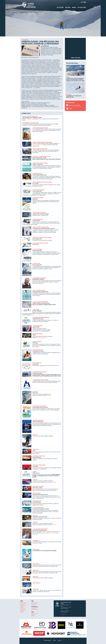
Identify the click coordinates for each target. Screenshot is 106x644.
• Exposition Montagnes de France (38, 420)
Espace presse (34, 608)
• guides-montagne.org (36, 583)
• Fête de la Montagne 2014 (37, 501)
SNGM (74, 7)
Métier (68, 7)
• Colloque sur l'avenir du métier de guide (39, 213)
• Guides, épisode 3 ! (36, 541)
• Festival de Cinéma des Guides (37, 219)
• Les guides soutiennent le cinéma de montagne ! (40, 380)
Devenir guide (34, 605)
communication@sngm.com (42, 338)
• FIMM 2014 (35, 472)
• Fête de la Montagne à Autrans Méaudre (39, 406)
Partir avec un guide (35, 603)
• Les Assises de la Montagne (37, 249)
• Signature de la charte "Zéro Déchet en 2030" (40, 149)
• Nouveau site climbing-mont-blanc (38, 508)
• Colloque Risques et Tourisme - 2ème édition (40, 163)
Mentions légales (48, 640)
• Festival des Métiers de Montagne (38, 198)
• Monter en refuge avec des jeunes (38, 486)
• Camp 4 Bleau (35, 516)
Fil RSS (70, 109)
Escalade (22, 607)
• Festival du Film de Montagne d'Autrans (39, 465)
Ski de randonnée (23, 609)
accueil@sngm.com (64, 615)
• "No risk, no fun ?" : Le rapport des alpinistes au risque (41, 156)
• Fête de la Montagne (36, 549)
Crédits (54, 640)
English (82, 2)
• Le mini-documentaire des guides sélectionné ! (40, 529)
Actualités (82, 7)
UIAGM (33, 615)
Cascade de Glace (23, 606)
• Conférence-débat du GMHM (37, 326)
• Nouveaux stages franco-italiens (38, 350)
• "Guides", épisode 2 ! (36, 564)
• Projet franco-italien (36, 310)
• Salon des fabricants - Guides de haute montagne (30, 123)
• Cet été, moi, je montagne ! (37, 342)
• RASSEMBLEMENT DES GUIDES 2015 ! (39, 372)
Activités (60, 7)
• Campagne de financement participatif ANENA (40, 302)
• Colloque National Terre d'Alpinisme (38, 190)
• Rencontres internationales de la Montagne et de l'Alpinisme (42, 182)
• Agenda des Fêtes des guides (37, 334)
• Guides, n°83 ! (35, 480)
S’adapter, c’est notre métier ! (76, 58)
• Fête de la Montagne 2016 (37, 363)
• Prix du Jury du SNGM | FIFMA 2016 (39, 290)
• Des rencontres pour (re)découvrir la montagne (40, 243)
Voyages (68, 77)
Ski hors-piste (68, 95)
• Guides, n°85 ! (35, 392)
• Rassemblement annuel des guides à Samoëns (40, 128)
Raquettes (22, 608)
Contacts (59, 640)
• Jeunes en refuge (35, 449)
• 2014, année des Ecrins (36, 493)
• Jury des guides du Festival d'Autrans (39, 456)
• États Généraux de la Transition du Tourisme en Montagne (42, 238)
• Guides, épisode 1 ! (36, 570)
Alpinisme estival (23, 603)
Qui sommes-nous (34, 614)
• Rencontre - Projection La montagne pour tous (30, 116)
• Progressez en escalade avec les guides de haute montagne (42, 142)
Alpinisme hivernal (23, 604)
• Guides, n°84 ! (35, 435)
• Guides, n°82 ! (35, 522)
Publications (33, 616)
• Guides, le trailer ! (35, 589)
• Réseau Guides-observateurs (37, 174)
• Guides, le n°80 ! (35, 577)
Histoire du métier (34, 604)
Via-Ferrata (22, 611)
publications (49, 396)
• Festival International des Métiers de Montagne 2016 (41, 318)
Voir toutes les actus (35, 609)
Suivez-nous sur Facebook (74, 105)
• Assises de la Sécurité (36, 264)
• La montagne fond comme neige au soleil (39, 278)
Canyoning (22, 605)
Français (85, 2)
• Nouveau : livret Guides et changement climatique (41, 227)
